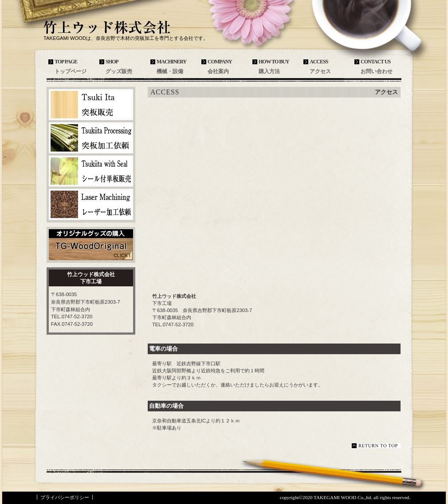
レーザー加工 (91, 204)
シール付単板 (91, 171)
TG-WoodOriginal (91, 245)
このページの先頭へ (376, 446)
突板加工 (91, 138)
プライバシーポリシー (65, 497)
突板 (91, 105)
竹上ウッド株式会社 (109, 27)
